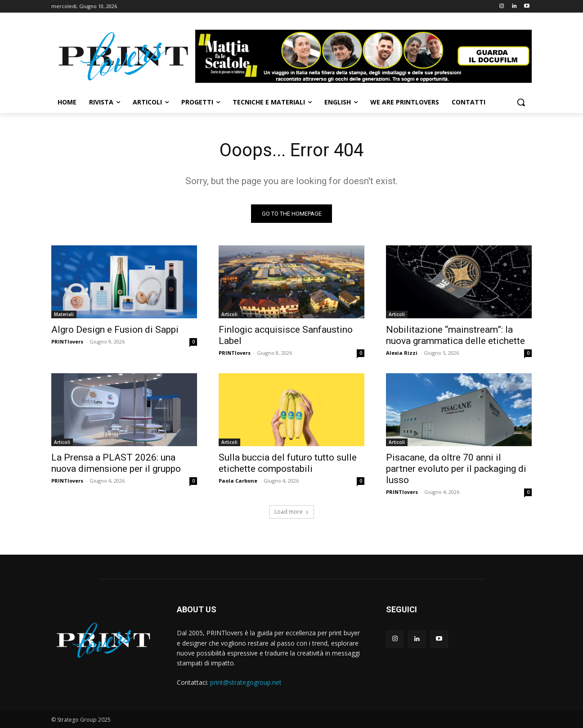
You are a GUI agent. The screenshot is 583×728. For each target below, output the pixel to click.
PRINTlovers (67, 341)
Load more (292, 512)
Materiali (64, 314)
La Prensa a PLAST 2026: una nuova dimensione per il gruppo (116, 463)
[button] (521, 102)
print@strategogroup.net (246, 682)
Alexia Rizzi (402, 353)
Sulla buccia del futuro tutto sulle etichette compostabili (288, 463)
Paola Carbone (238, 481)
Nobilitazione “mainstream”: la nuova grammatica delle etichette (455, 335)
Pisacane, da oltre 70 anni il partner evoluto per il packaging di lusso (456, 469)
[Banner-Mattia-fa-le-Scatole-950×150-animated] (363, 56)
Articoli (229, 314)
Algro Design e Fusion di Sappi (115, 330)
